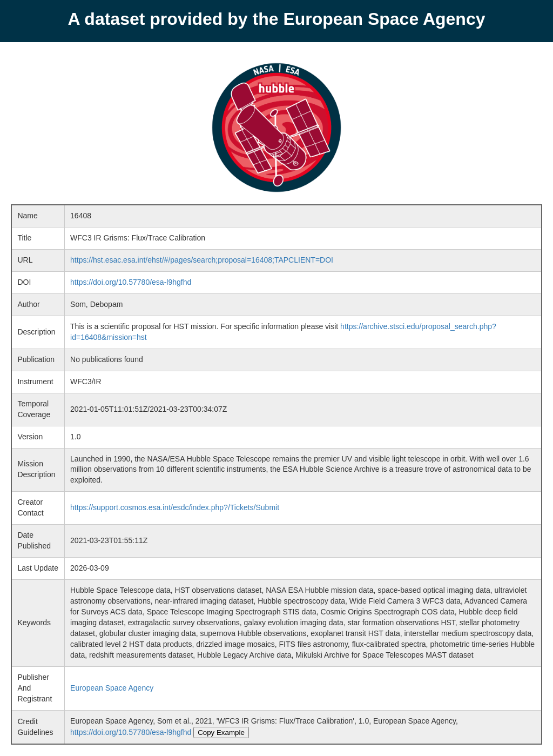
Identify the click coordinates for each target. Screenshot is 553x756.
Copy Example (221, 732)
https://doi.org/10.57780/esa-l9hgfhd (131, 282)
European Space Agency (112, 688)
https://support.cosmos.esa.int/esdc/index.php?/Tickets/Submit (175, 507)
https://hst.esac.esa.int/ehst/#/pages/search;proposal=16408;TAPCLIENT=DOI (202, 260)
